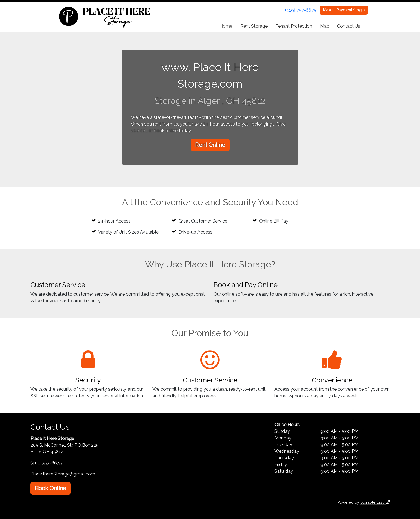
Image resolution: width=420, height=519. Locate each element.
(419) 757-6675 (301, 10)
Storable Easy (375, 502)
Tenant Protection (294, 26)
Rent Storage (254, 26)
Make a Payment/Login (344, 10)
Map (325, 26)
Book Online (51, 488)
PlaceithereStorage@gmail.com (63, 474)
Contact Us (349, 26)
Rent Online (210, 145)
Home (226, 26)
